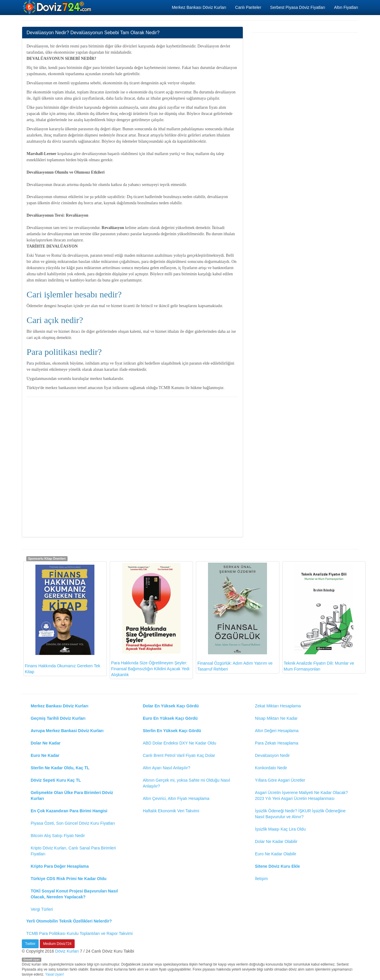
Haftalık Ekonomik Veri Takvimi (171, 811)
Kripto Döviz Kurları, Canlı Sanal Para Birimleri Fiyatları (73, 851)
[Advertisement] (132, 466)
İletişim (261, 879)
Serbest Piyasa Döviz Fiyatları (298, 7)
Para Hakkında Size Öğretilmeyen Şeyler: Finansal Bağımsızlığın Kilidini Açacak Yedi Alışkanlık (150, 620)
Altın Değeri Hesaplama (277, 731)
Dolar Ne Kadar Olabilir (276, 841)
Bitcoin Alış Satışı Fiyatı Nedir (58, 836)
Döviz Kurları (67, 951)
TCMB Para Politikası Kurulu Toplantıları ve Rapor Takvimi (80, 933)
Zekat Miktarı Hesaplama (278, 706)
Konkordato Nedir (271, 768)
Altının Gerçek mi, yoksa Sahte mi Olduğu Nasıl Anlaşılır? (186, 783)
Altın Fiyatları (346, 7)
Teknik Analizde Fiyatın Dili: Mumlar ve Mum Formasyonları (319, 617)
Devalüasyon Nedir (272, 755)
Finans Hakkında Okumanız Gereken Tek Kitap (63, 618)
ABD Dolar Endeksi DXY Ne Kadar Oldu (180, 743)
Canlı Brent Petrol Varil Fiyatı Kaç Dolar (179, 755)
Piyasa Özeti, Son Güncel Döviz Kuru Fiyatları (73, 823)
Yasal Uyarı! (55, 974)
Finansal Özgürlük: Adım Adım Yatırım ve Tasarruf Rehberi (235, 617)
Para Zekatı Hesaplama (277, 743)
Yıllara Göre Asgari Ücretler (280, 780)
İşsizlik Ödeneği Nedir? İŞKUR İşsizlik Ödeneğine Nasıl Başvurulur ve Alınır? (300, 814)
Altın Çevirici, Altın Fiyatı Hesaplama (176, 798)
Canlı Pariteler (248, 7)
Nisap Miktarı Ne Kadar (276, 718)
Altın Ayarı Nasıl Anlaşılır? (167, 768)
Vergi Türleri (42, 909)
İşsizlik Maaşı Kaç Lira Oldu (280, 829)
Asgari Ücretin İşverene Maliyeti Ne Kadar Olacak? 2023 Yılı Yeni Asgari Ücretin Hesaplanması (301, 795)
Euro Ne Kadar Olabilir (276, 854)
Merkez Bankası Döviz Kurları (199, 7)
